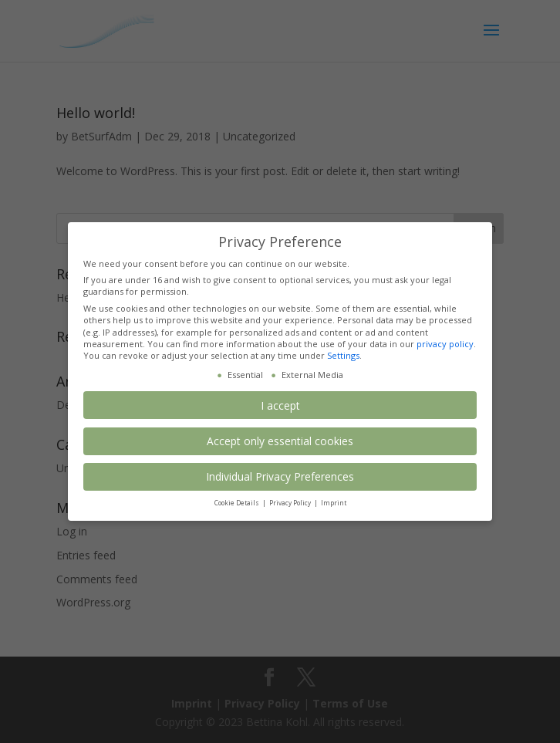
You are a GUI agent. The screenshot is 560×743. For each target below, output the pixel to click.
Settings (343, 355)
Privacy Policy (291, 503)
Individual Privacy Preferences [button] (280, 476)
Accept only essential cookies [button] (280, 441)
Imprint (334, 503)
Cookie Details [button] (238, 503)
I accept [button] (280, 405)
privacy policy (445, 344)
